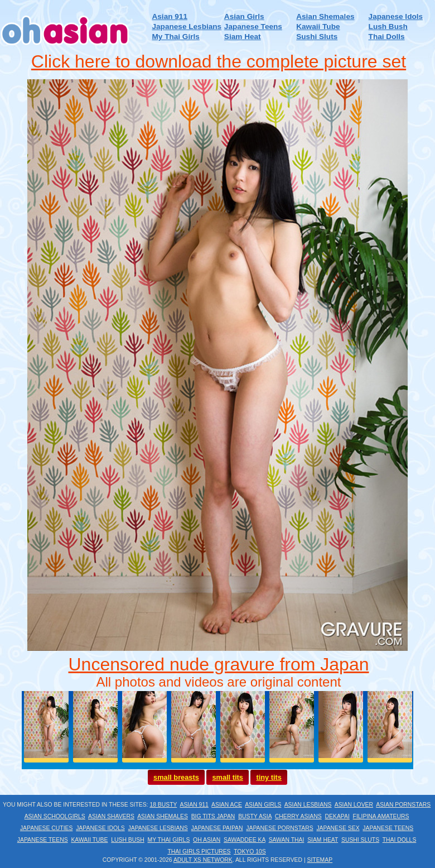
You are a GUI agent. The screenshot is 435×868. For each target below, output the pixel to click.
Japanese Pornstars (279, 828)
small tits (227, 777)
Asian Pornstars (403, 805)
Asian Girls (244, 16)
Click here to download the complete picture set (219, 61)
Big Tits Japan (213, 816)
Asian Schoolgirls (55, 816)
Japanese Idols (396, 16)
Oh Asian (207, 840)
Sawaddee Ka (245, 840)
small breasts (176, 777)
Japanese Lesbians (187, 27)
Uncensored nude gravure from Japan (219, 664)
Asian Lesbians (308, 805)
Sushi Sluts (317, 37)
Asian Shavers (111, 816)
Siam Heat (243, 37)
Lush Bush (388, 27)
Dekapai (337, 816)
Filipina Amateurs (381, 816)
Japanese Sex (338, 828)
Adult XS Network (203, 860)
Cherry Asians (298, 816)
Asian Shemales (325, 16)
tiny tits (269, 777)
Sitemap (320, 860)
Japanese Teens (253, 27)
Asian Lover (354, 805)
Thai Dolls (387, 37)
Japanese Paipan (217, 828)
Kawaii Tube (318, 27)
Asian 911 (169, 16)
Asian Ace (227, 805)
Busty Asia (255, 816)
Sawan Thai (287, 840)
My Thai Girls (175, 37)
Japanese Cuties (47, 828)
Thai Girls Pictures (199, 852)
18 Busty (163, 805)
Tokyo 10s (250, 852)
